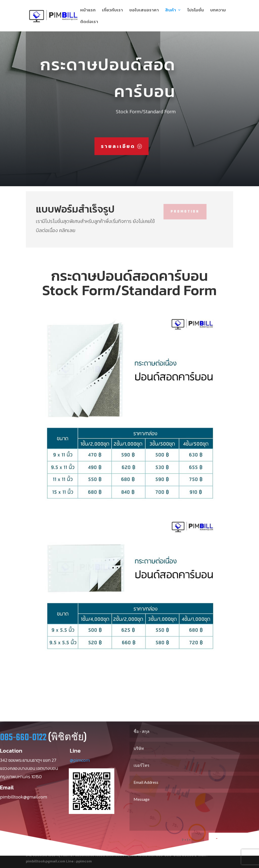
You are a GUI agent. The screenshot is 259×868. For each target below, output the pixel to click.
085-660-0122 (23, 742)
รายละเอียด (102, 146)
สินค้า (171, 11)
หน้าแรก (88, 11)
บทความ (218, 11)
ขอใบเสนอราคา (144, 11)
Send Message (234, 845)
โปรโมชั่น (196, 11)
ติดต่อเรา (89, 22)
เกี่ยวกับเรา (112, 11)
